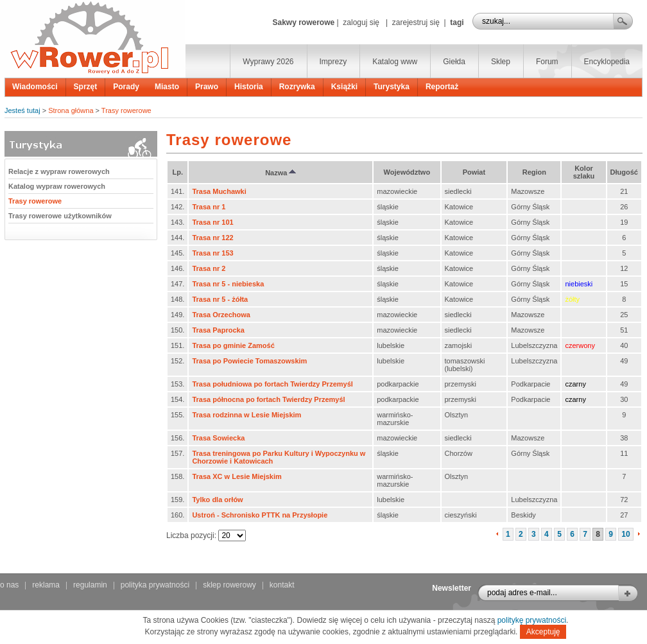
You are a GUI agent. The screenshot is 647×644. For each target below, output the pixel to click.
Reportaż (442, 87)
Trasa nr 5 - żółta (220, 299)
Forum (547, 62)
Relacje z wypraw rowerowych (59, 171)
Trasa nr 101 (212, 222)
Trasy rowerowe (126, 110)
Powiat (474, 172)
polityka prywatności (155, 585)
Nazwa (280, 173)
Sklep (501, 62)
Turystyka (392, 87)
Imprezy (333, 62)
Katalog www (395, 62)
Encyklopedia (607, 62)
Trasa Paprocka (218, 330)
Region (534, 172)
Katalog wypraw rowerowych (57, 186)
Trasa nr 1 (209, 207)
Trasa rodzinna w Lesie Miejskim (246, 415)
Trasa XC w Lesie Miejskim (237, 476)
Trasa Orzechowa (221, 315)
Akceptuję (543, 632)
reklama (46, 585)
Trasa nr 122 (212, 238)
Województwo (407, 172)
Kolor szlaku (584, 172)
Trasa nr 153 (212, 253)
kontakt (282, 585)
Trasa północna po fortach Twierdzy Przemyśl (268, 399)
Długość (624, 172)
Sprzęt (86, 87)
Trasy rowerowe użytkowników (60, 216)
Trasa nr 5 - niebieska (228, 284)
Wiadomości (35, 87)
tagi (457, 22)
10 (625, 534)
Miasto (167, 87)
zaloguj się (361, 22)
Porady (126, 87)
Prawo (207, 87)
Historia (249, 87)
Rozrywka (297, 87)
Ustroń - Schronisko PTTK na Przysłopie (260, 515)
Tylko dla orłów (217, 500)
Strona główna (71, 110)
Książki (344, 87)
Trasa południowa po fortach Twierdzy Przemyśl (272, 384)
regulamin (90, 585)
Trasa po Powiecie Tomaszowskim (249, 361)
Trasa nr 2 (209, 268)
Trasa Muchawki (219, 191)
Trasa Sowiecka (218, 438)
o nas (9, 585)
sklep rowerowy (229, 585)
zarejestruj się (416, 22)
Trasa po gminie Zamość (233, 345)
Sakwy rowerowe (303, 22)
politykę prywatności (532, 620)
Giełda (454, 62)
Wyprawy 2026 (268, 62)
